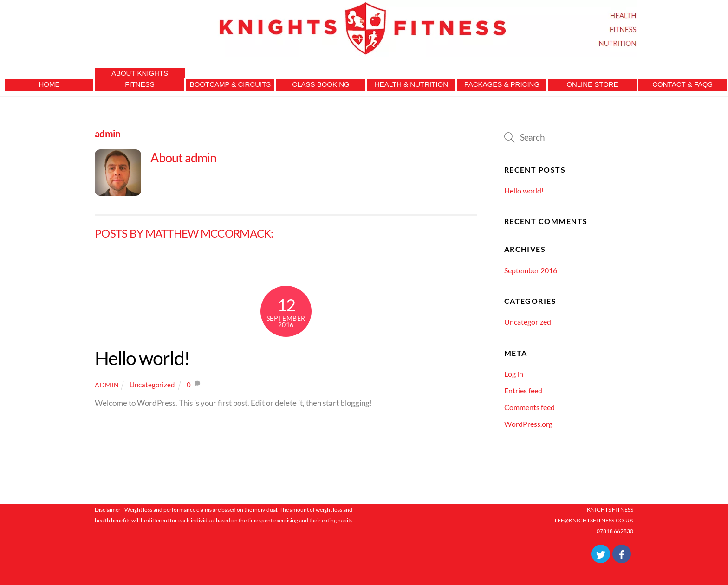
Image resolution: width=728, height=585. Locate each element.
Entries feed (523, 390)
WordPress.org (528, 424)
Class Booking (321, 84)
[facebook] (622, 553)
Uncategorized (152, 385)
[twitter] (601, 553)
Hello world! (142, 358)
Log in (514, 374)
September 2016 (531, 270)
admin (107, 385)
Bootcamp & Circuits (231, 84)
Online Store (592, 84)
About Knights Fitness (140, 79)
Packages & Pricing (502, 84)
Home (49, 84)
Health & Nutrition (411, 84)
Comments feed (530, 407)
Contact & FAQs (682, 84)
